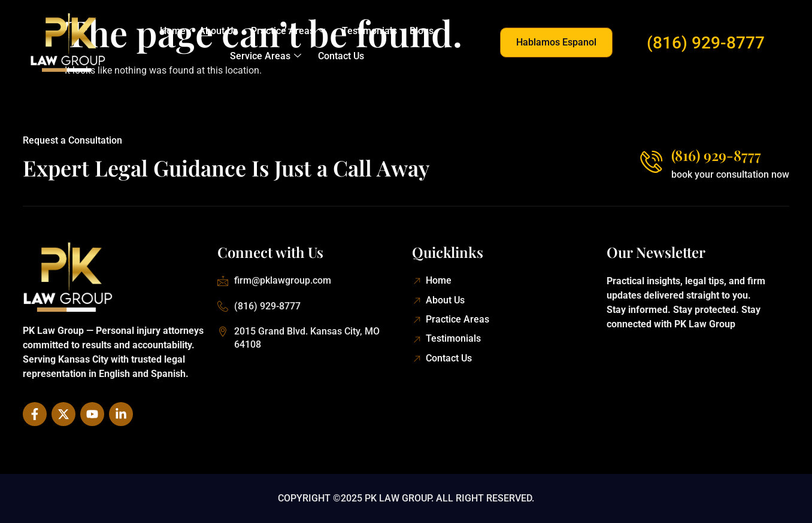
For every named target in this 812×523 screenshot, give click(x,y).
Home (175, 31)
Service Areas (266, 56)
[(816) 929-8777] (650, 161)
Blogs (420, 31)
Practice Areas (288, 31)
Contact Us (340, 56)
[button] (556, 42)
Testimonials (368, 31)
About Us (219, 31)
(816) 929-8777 (706, 43)
